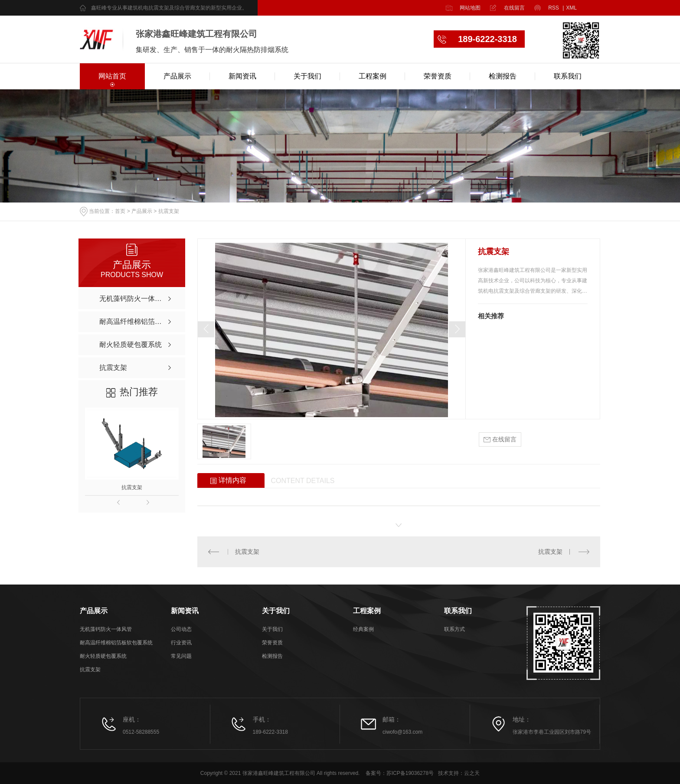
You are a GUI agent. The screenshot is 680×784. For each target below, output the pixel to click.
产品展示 (177, 76)
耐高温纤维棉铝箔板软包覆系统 (116, 643)
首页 (120, 212)
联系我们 (568, 76)
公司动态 (181, 629)
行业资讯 (181, 643)
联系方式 (454, 629)
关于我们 (307, 76)
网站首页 (112, 76)
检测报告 (503, 76)
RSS (556, 8)
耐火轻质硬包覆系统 (103, 656)
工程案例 (373, 76)
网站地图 (470, 8)
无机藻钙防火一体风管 (106, 629)
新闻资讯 (242, 76)
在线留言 (514, 8)
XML (571, 8)
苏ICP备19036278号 (410, 773)
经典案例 (363, 629)
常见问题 (181, 656)
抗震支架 (169, 212)
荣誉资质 (438, 76)
